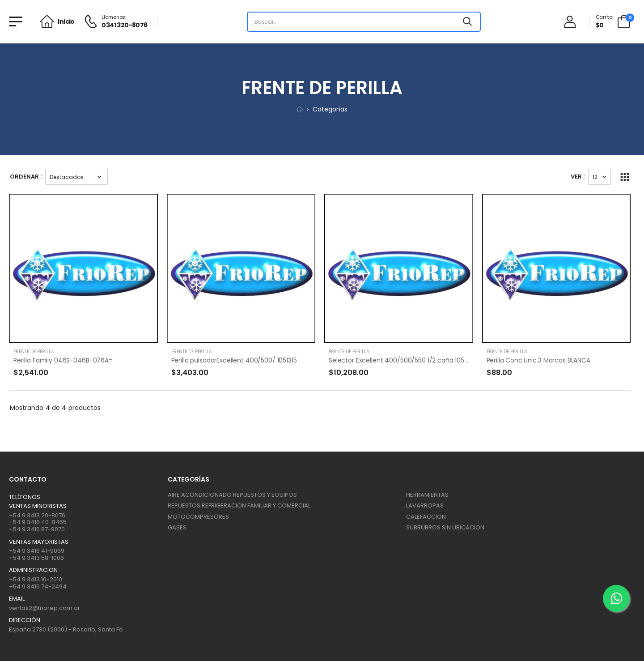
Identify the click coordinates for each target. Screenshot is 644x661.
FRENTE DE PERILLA (34, 352)
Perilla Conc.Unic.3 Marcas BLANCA (538, 360)
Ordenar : (26, 177)
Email (17, 599)
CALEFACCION (426, 517)
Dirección (25, 620)
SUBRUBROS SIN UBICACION (445, 527)
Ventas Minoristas (38, 506)
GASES (177, 527)
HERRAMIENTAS (427, 495)
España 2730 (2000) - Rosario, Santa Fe (66, 629)
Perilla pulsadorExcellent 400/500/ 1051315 (234, 360)
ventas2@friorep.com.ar (44, 608)
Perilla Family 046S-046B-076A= (63, 360)
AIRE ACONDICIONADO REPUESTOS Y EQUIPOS (232, 495)
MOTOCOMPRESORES (198, 517)
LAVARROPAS (425, 505)
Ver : (578, 177)
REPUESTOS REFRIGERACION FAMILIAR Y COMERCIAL (239, 505)
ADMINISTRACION (33, 570)
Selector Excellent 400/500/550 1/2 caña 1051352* (404, 360)
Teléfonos (25, 497)
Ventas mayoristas (39, 542)
